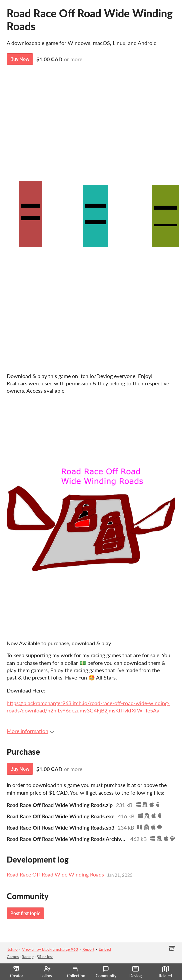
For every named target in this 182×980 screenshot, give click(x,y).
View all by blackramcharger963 (50, 949)
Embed (105, 949)
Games (13, 957)
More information (30, 731)
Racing (28, 957)
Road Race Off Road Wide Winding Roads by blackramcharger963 (91, 282)
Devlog (135, 972)
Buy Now (20, 59)
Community (106, 972)
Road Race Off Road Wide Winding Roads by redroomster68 (91, 338)
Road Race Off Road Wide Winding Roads (55, 874)
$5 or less (45, 957)
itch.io (12, 949)
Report (88, 949)
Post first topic (25, 913)
